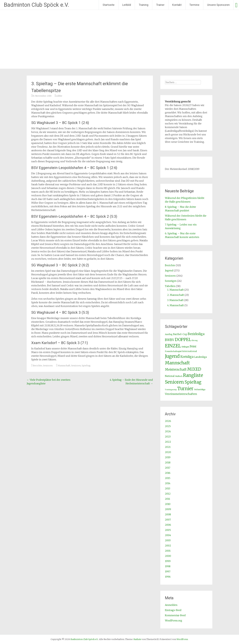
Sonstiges (171, 281)
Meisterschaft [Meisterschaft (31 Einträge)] (176, 369)
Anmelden (171, 605)
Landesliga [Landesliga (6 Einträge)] (200, 357)
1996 (168, 577)
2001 (168, 551)
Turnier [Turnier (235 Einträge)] (185, 389)
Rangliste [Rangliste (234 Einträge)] (193, 375)
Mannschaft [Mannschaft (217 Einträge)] (177, 363)
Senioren (48, 366)
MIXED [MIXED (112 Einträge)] (194, 369)
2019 (168, 457)
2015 (168, 478)
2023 (168, 437)
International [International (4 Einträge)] (190, 351)
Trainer (160, 5)
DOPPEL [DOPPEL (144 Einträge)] (183, 339)
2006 (168, 525)
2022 (168, 442)
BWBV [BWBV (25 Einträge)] (170, 340)
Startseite (109, 5)
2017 (168, 468)
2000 (168, 556)
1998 (168, 566)
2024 (168, 431)
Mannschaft (64, 366)
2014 (168, 483)
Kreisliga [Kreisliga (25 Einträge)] (187, 357)
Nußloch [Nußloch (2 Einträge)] (179, 376)
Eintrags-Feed (173, 610)
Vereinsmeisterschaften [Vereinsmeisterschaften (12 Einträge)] (181, 394)
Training (144, 5)
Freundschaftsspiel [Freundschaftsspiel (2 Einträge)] (173, 351)
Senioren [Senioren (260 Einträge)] (174, 382)
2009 (168, 509)
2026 (168, 421)
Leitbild (127, 5)
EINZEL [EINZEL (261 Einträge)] (173, 346)
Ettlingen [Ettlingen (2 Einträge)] (185, 347)
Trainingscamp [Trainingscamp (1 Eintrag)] (171, 390)
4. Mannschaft (176, 305)
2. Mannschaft (176, 295)
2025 (168, 426)
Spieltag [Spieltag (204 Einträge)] (193, 382)
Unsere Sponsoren (218, 5)
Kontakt (177, 5)
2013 (168, 488)
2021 (168, 447)
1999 (168, 561)
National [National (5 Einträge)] (170, 376)
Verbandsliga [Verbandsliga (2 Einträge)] (200, 389)
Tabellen (170, 286)
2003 (168, 540)
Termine (194, 5)
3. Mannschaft (175, 300)
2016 (168, 473)
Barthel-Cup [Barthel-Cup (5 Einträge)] (180, 334)
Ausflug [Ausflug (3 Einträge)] (169, 334)
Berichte (37, 366)
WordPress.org (174, 620)
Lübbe (59, 96)
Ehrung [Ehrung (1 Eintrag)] (195, 340)
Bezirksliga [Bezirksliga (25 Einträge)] (196, 334)
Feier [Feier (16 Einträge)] (193, 346)
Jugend (169, 270)
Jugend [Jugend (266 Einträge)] (172, 356)
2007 (168, 520)
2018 (168, 463)
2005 (168, 530)
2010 (168, 504)
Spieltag (86, 366)
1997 (168, 571)
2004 (168, 535)
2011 (168, 499)
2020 (168, 452)
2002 (168, 546)
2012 (168, 494)
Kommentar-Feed (175, 615)
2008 (168, 514)
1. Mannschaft (175, 290)
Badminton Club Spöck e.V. (36, 5)
